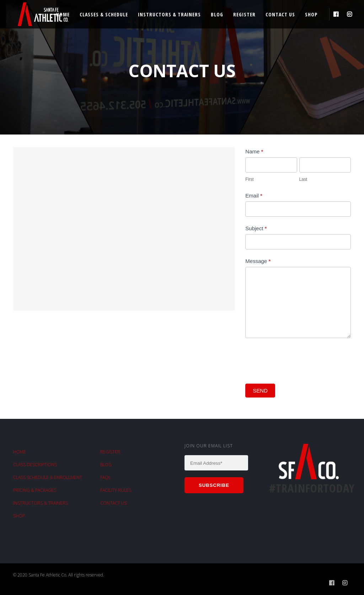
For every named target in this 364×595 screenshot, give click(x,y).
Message (258, 261)
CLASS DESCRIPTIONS (35, 465)
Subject (256, 228)
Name (254, 151)
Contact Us (280, 14)
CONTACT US (114, 503)
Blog (217, 14)
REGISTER (110, 452)
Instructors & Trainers (169, 14)
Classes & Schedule (104, 14)
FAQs (105, 477)
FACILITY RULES (116, 490)
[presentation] (299, 359)
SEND (260, 391)
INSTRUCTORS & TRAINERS (41, 503)
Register (244, 14)
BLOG (106, 465)
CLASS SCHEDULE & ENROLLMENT (48, 477)
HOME (20, 452)
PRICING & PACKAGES (35, 490)
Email (254, 196)
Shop (311, 14)
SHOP (19, 516)
